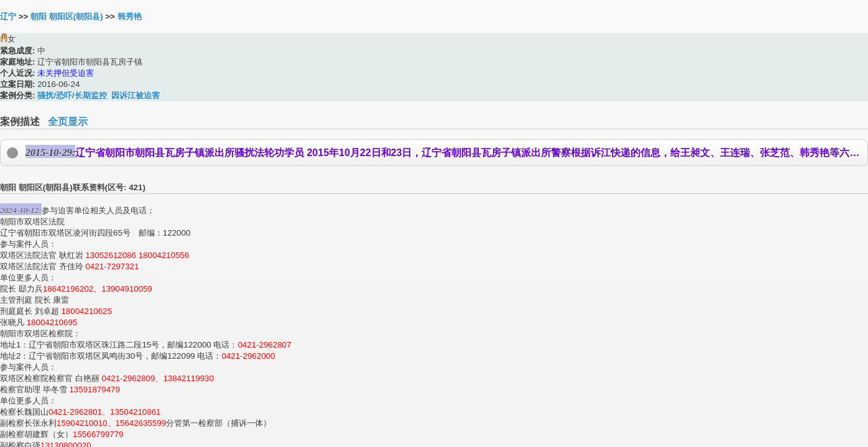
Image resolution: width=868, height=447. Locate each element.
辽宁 (8, 16)
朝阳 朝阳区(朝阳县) (67, 16)
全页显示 (68, 122)
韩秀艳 (130, 16)
